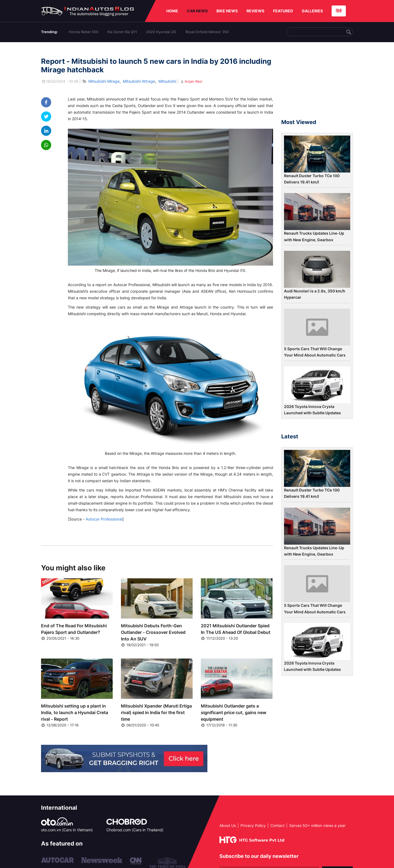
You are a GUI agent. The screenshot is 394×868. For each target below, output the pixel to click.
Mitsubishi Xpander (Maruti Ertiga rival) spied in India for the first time (156, 712)
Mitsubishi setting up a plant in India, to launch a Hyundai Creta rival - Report (75, 712)
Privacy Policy (253, 825)
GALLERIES (312, 11)
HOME (172, 11)
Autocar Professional (104, 519)
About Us (228, 825)
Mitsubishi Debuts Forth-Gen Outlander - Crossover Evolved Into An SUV (153, 632)
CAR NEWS (197, 11)
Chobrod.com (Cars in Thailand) (135, 830)
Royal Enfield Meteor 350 (207, 32)
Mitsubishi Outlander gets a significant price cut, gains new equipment (234, 712)
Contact (277, 825)
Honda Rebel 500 (83, 32)
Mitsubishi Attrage (139, 81)
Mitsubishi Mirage (104, 81)
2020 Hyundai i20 (161, 32)
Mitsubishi (167, 81)
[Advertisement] (317, 83)
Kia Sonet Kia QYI (122, 32)
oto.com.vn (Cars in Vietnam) (67, 830)
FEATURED (283, 11)
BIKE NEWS (227, 11)
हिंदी (339, 11)
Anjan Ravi (191, 81)
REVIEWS (255, 11)
